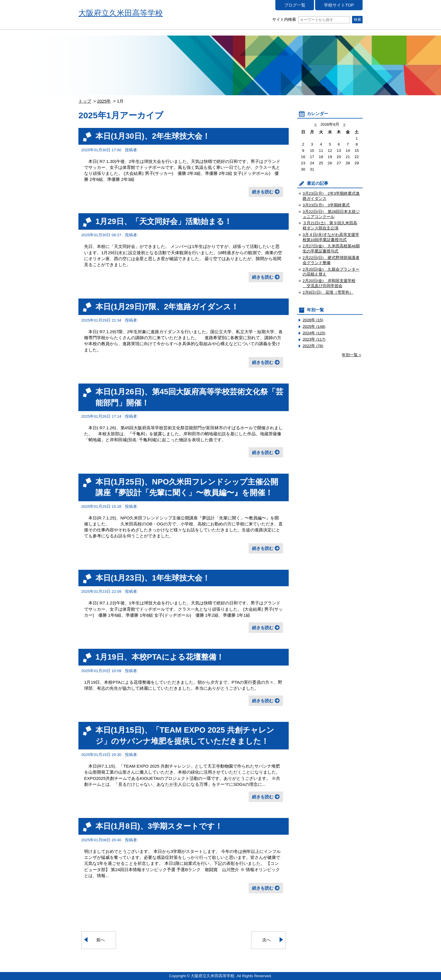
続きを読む (263, 192)
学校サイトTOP (339, 5)
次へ (267, 940)
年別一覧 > (351, 355)
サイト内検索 (311, 19)
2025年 (104, 101)
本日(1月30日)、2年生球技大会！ (153, 136)
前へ (101, 940)
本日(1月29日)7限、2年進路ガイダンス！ (167, 307)
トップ (85, 101)
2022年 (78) (313, 346)
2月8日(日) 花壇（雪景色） (328, 292)
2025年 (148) (314, 327)
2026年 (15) (313, 320)
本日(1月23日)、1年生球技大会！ (153, 578)
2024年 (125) (314, 333)
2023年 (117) (314, 339)
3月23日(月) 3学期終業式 (326, 205)
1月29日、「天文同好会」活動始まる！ (164, 221)
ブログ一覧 (295, 5)
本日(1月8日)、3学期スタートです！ (159, 826)
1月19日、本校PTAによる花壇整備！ (160, 657)
